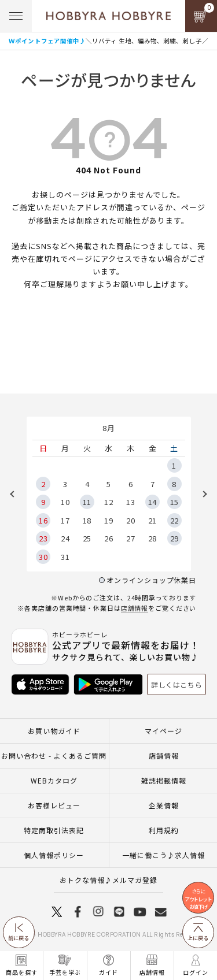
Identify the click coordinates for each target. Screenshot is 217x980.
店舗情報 (135, 608)
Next (201, 494)
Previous (16, 494)
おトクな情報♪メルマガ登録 (108, 880)
